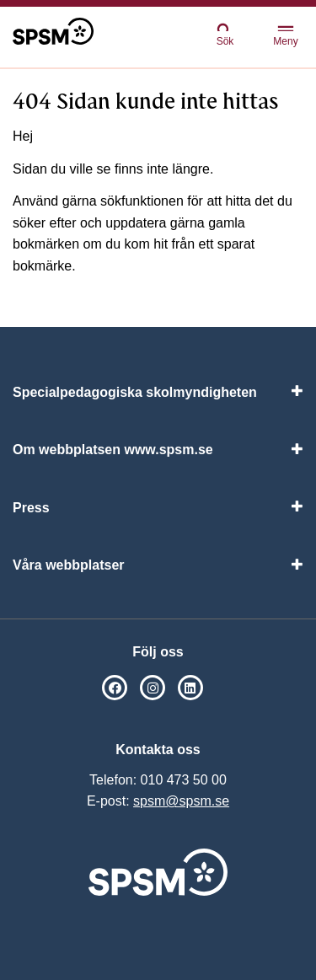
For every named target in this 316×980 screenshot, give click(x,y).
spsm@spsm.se (181, 801)
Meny (285, 37)
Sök (225, 34)
